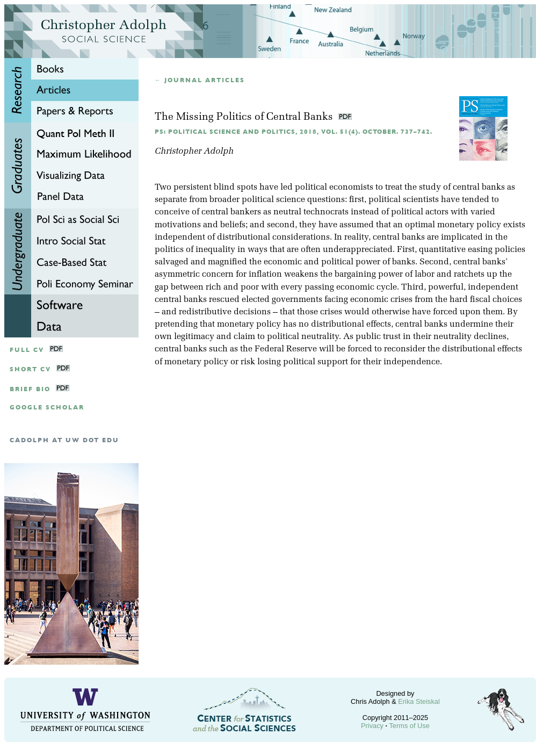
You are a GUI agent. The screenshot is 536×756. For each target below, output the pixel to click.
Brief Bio (30, 389)
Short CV (30, 369)
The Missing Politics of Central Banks (245, 117)
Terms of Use (409, 726)
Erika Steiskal (419, 701)
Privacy (372, 726)
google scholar (47, 408)
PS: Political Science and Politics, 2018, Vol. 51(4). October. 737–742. (294, 132)
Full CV (27, 350)
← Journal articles (200, 80)
